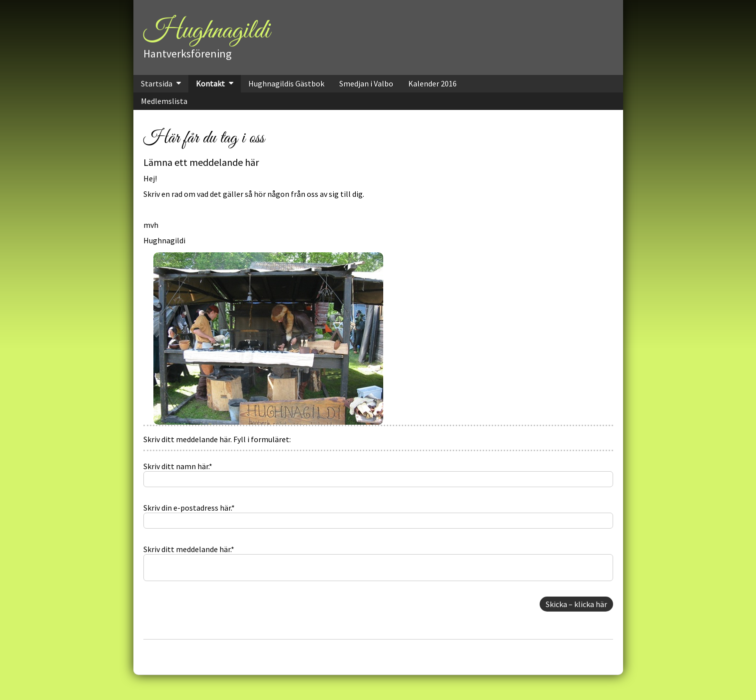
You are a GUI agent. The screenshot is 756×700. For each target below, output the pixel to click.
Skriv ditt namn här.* (178, 466)
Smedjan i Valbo (366, 83)
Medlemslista (164, 101)
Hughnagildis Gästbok (286, 83)
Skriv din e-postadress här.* (189, 508)
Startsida (157, 83)
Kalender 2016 (432, 83)
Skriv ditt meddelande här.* (189, 549)
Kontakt (210, 83)
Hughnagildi (207, 31)
